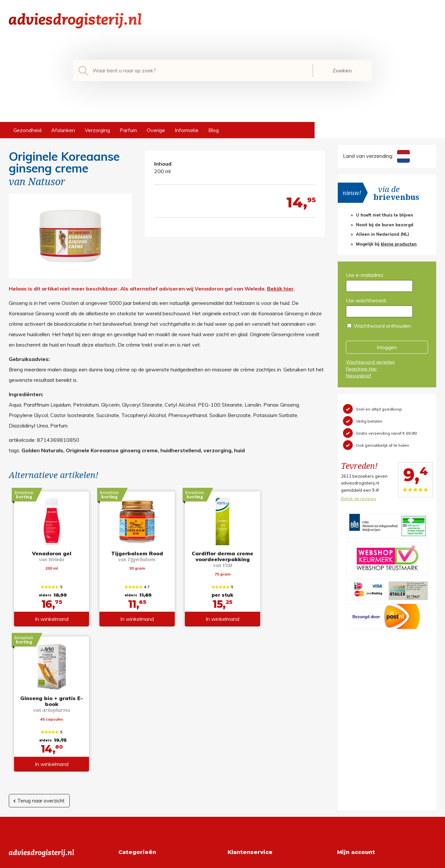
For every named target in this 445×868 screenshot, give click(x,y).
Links (234, 773)
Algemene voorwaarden (256, 731)
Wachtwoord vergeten (370, 362)
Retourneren (242, 742)
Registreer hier (361, 369)
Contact (237, 763)
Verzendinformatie (249, 752)
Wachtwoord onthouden (382, 326)
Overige (156, 130)
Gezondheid (27, 130)
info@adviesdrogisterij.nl (37, 731)
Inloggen (387, 347)
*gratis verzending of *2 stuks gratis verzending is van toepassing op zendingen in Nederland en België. (222, 861)
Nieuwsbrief (358, 376)
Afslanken (63, 130)
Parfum (128, 130)
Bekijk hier (280, 289)
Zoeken (342, 70)
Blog (214, 130)
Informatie (187, 130)
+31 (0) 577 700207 (34, 742)
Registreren (351, 731)
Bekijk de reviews (359, 499)
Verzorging (97, 130)
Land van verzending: (376, 156)
